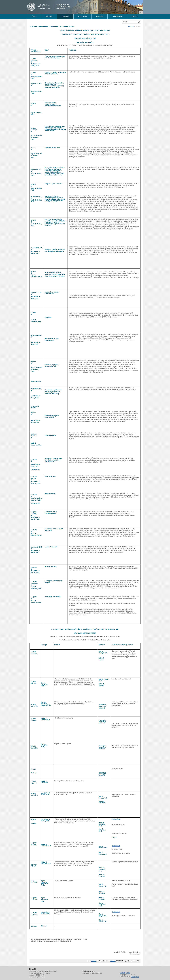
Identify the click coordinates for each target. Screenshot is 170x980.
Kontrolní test (116, 819)
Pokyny (114, 837)
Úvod (34, 16)
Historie (135, 16)
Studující (65, 16)
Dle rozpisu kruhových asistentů (102, 706)
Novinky (99, 16)
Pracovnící (82, 16)
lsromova (131, 27)
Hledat (139, 22)
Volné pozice (117, 16)
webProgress (135, 977)
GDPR (128, 973)
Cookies (122, 973)
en (141, 13)
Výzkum (49, 16)
